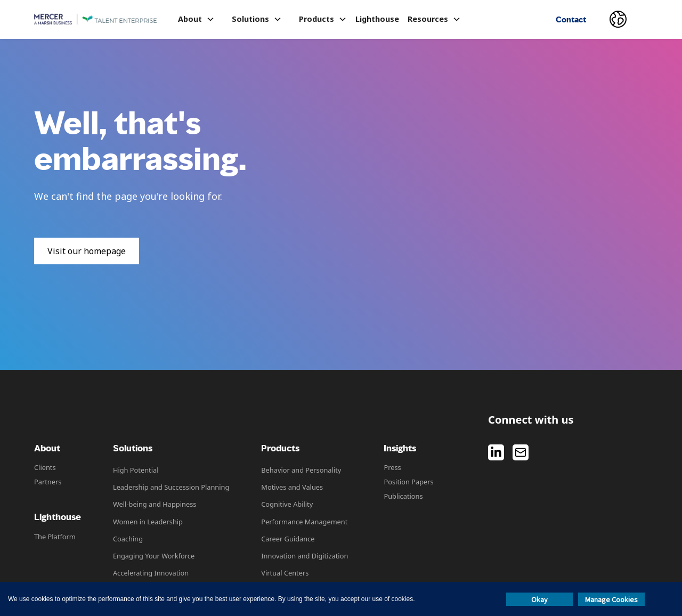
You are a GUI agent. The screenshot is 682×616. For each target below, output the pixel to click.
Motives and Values (292, 487)
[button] (196, 19)
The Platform (55, 537)
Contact (571, 19)
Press (392, 467)
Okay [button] (539, 599)
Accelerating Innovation (151, 573)
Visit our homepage (87, 251)
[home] (95, 19)
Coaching (128, 539)
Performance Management (304, 522)
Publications (403, 496)
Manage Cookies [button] (611, 599)
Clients (45, 467)
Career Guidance (288, 539)
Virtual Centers (285, 573)
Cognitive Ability (287, 504)
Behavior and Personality (301, 470)
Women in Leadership (148, 522)
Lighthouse (377, 19)
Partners (48, 482)
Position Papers (408, 482)
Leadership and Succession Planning (171, 487)
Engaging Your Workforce (154, 556)
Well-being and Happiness (155, 504)
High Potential (136, 470)
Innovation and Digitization (305, 556)
